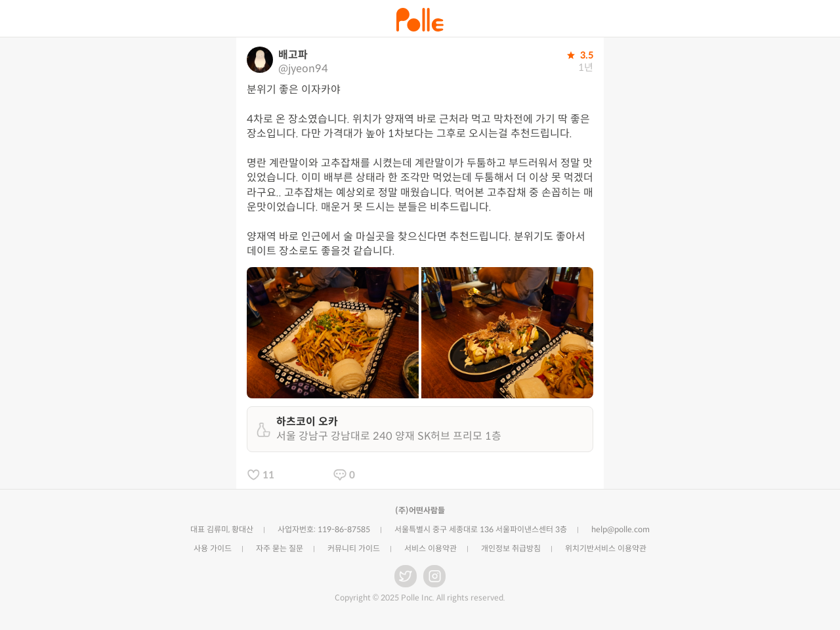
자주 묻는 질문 (280, 548)
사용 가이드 (213, 548)
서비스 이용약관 (430, 548)
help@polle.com (620, 529)
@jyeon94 (303, 69)
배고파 (293, 55)
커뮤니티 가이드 (354, 548)
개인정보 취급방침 (511, 548)
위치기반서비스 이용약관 (606, 548)
